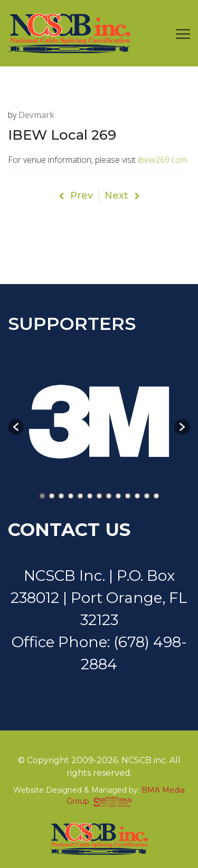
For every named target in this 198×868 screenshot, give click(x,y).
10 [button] (128, 496)
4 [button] (71, 496)
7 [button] (99, 496)
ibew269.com (163, 160)
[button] (16, 427)
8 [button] (109, 496)
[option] (99, 422)
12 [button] (147, 496)
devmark (36, 115)
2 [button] (52, 496)
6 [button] (90, 496)
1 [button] (42, 496)
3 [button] (61, 496)
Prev (76, 196)
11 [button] (137, 496)
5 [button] (80, 496)
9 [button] (118, 496)
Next (122, 196)
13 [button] (156, 496)
